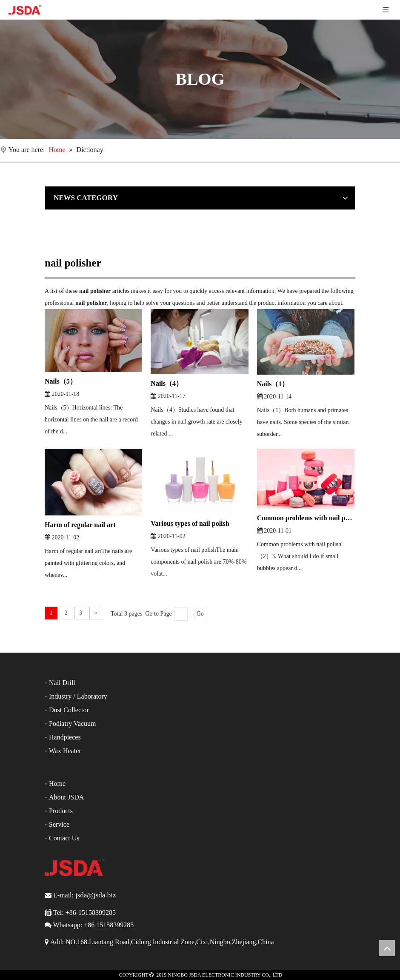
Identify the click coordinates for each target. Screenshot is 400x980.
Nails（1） (273, 384)
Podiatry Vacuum (72, 724)
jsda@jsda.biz (96, 895)
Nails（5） (61, 381)
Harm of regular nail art (80, 525)
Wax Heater (65, 751)
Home (57, 784)
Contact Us (64, 838)
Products (61, 811)
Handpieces (65, 737)
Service (59, 824)
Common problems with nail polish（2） (306, 518)
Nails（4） (167, 383)
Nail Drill (62, 683)
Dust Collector (69, 710)
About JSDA (66, 797)
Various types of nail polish (190, 523)
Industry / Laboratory (78, 696)
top (387, 948)
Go (200, 614)
